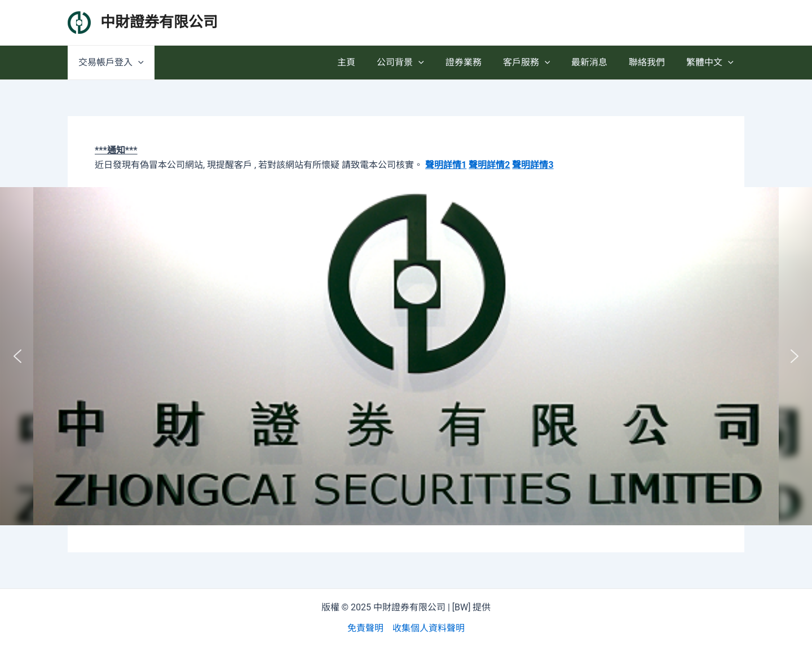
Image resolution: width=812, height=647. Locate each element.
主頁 (368, 62)
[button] (17, 356)
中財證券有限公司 (159, 22)
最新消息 (598, 62)
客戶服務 (539, 63)
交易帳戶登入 (109, 63)
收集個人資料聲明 (429, 628)
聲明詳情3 (533, 165)
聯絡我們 (652, 62)
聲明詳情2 (489, 165)
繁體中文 (712, 63)
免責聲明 (365, 628)
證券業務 (479, 62)
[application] (136, 63)
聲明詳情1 (446, 165)
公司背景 (419, 63)
